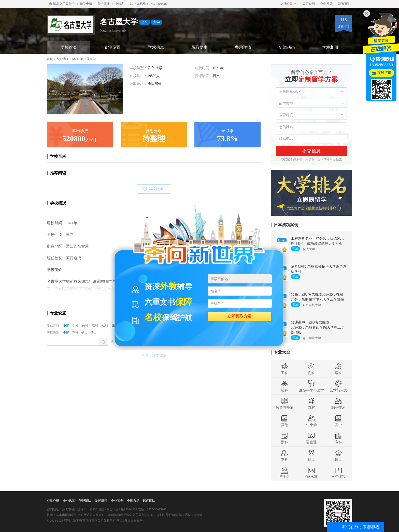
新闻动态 (287, 47)
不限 (66, 325)
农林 (311, 403)
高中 (338, 421)
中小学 (311, 421)
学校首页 (69, 47)
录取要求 (199, 47)
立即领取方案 (239, 316)
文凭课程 (338, 473)
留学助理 (104, 4)
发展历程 (101, 501)
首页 (50, 59)
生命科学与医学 (311, 386)
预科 (284, 438)
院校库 (62, 59)
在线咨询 (384, 73)
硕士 (84, 332)
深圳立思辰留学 (62, 4)
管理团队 (85, 501)
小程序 (120, 4)
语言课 (311, 438)
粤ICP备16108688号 (130, 521)
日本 (73, 59)
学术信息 (156, 47)
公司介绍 (309, 4)
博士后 (284, 473)
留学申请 (86, 4)
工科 (75, 325)
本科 (75, 332)
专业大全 (282, 352)
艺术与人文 (338, 386)
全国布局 (133, 501)
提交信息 (311, 151)
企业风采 (326, 4)
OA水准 (311, 473)
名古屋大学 (88, 59)
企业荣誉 (117, 501)
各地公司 (288, 4)
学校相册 (330, 47)
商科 (85, 325)
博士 (94, 332)
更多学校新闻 (154, 189)
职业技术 (338, 403)
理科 (95, 325)
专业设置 (112, 47)
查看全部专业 (154, 355)
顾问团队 (344, 4)
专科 (338, 438)
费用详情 (243, 47)
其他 (284, 421)
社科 (105, 325)
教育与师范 (284, 403)
